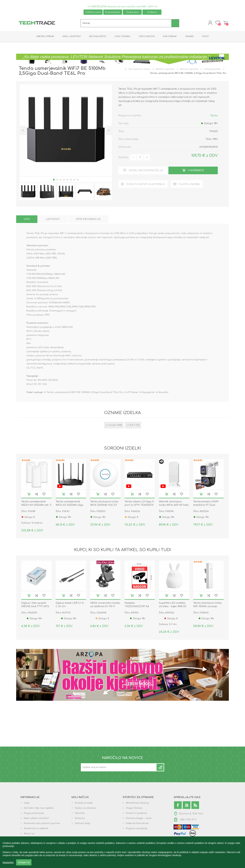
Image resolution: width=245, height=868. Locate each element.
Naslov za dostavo (86, 809)
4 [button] (64, 180)
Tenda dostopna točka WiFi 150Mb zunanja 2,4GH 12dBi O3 (207, 607)
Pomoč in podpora (136, 814)
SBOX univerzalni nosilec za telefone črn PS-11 (105, 605)
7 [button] (74, 180)
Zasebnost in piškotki (36, 829)
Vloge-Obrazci (134, 809)
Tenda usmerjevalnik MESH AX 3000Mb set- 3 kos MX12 (36, 506)
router (113, 426)
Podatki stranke (84, 804)
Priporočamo (113, 12)
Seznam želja (83, 824)
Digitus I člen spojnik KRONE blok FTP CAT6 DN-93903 (35, 607)
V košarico (29, 495)
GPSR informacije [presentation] (88, 220)
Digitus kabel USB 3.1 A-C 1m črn (70, 605)
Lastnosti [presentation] (53, 220)
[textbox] (126, 24)
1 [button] (54, 180)
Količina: (123, 158)
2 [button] (57, 180)
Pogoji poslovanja (34, 814)
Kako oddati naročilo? (36, 819)
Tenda (214, 116)
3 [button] (61, 180)
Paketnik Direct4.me (137, 824)
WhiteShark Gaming (137, 804)
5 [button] (67, 180)
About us (29, 834)
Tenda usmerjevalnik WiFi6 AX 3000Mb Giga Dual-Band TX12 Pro (70, 506)
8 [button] (78, 180)
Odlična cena (93, 12)
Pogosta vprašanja (137, 829)
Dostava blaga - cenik (139, 819)
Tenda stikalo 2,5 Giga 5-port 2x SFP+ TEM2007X (140, 504)
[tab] (27, 220)
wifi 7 (132, 426)
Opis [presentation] (27, 220)
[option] (28, 192)
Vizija (27, 804)
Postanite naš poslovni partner (42, 824)
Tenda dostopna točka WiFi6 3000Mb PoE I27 (104, 504)
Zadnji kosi (132, 12)
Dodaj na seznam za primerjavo (36, 495)
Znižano (152, 12)
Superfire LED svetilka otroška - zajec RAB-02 (173, 605)
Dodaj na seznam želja (44, 495)
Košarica (225, 23)
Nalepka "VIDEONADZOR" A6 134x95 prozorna (137, 607)
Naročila (80, 814)
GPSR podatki (31, 839)
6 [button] (71, 180)
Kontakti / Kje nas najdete (39, 809)
